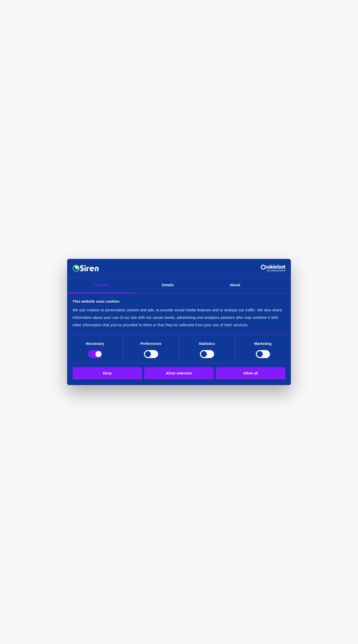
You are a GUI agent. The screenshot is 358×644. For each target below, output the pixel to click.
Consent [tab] (101, 285)
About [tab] (235, 285)
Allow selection (179, 373)
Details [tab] (168, 285)
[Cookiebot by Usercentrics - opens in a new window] (264, 268)
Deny (107, 373)
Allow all (250, 373)
